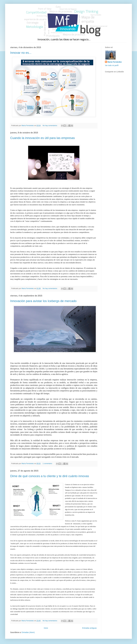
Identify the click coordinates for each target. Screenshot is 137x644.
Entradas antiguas (89, 628)
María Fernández (115, 62)
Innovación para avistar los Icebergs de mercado (43, 301)
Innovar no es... (21, 53)
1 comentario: (48, 464)
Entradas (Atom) (28, 632)
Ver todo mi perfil (112, 65)
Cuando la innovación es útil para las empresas (43, 138)
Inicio (46, 628)
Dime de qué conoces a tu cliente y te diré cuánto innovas (50, 476)
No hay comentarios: (50, 126)
